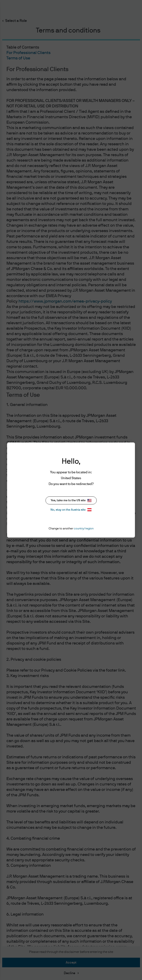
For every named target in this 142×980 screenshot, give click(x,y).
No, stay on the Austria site (71, 510)
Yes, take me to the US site (71, 501)
